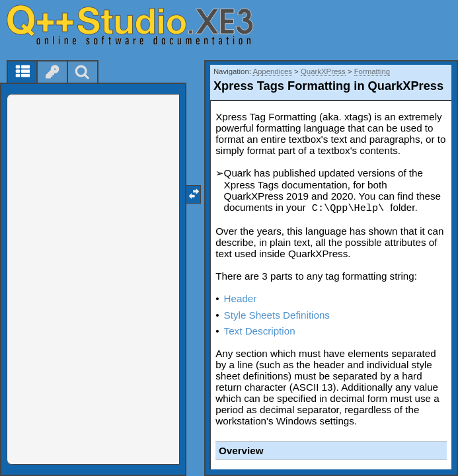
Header (241, 298)
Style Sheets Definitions (277, 315)
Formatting (372, 71)
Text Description (260, 331)
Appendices (272, 71)
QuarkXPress (323, 71)
